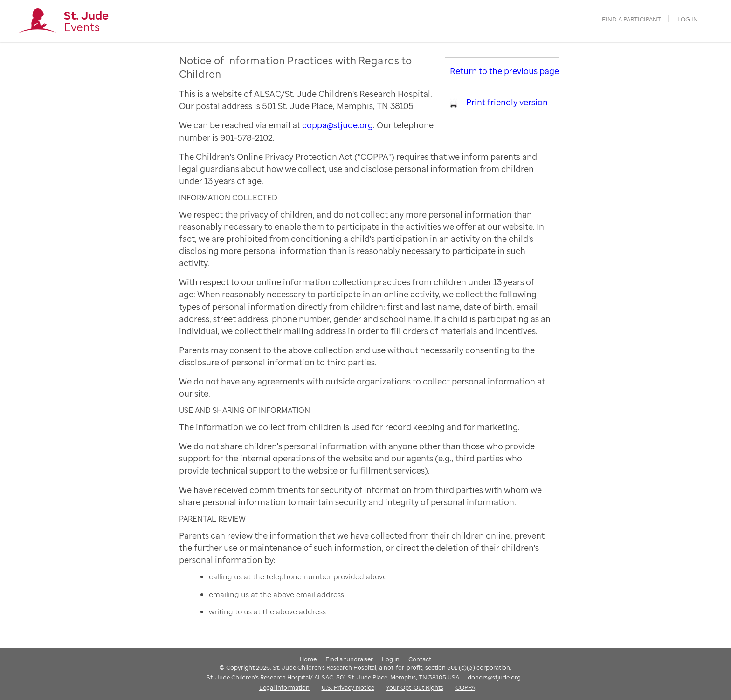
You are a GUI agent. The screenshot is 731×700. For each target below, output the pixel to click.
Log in (688, 19)
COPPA (465, 687)
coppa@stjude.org (338, 125)
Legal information (284, 687)
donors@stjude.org (494, 677)
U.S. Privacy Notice (348, 687)
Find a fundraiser (349, 659)
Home (308, 659)
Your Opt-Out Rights (415, 687)
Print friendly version (507, 102)
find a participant (631, 19)
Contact (420, 659)
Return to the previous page (504, 71)
